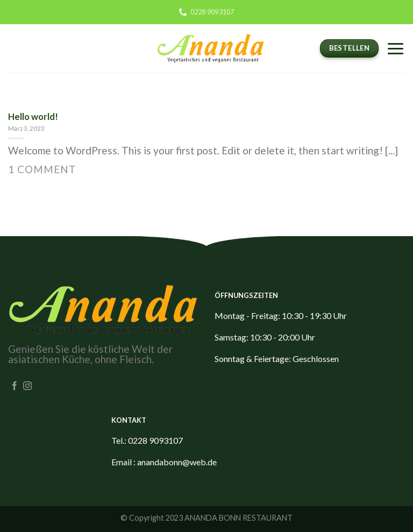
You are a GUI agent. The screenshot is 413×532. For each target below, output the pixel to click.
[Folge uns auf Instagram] (27, 386)
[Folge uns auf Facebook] (15, 386)
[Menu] (396, 48)
